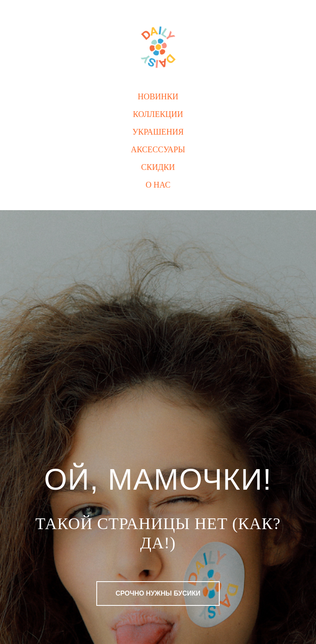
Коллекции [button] (158, 114)
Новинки (158, 96)
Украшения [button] (158, 132)
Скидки (158, 167)
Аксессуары (158, 149)
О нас (158, 185)
